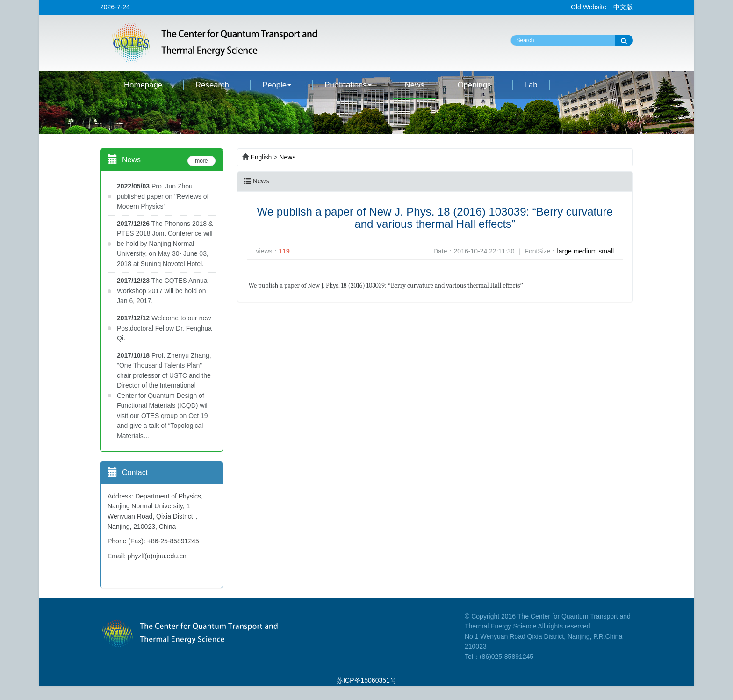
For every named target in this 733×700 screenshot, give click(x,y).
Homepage (143, 85)
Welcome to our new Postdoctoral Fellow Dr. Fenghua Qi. (164, 328)
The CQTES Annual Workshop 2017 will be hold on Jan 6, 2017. (163, 291)
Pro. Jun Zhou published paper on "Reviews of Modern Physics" (163, 196)
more (201, 161)
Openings (474, 85)
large (564, 251)
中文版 (623, 7)
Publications (348, 85)
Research (212, 85)
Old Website (589, 7)
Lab (531, 85)
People (277, 85)
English (261, 157)
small (606, 251)
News (415, 85)
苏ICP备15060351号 (366, 680)
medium (585, 251)
